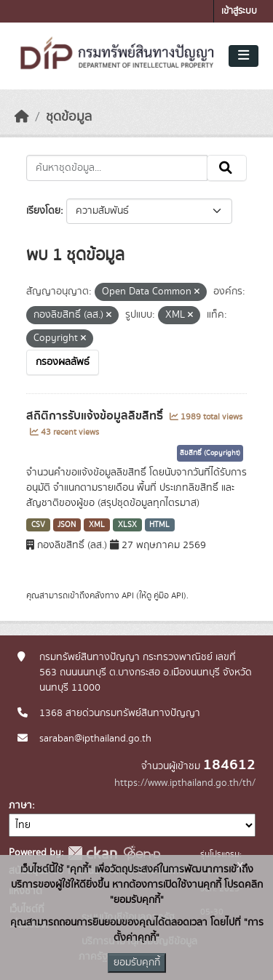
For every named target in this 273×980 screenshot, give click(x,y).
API (128, 595)
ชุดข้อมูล (69, 117)
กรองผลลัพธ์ (63, 362)
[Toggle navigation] (244, 56)
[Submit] (227, 168)
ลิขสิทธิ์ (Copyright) (210, 453)
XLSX (127, 525)
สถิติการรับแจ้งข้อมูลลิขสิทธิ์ (96, 416)
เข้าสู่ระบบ (239, 11)
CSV (38, 525)
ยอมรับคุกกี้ (137, 963)
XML (97, 525)
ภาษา (20, 806)
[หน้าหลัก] (22, 117)
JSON (67, 525)
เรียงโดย (43, 211)
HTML (159, 525)
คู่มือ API (169, 595)
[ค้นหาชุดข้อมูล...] (117, 168)
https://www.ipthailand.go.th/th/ (185, 783)
